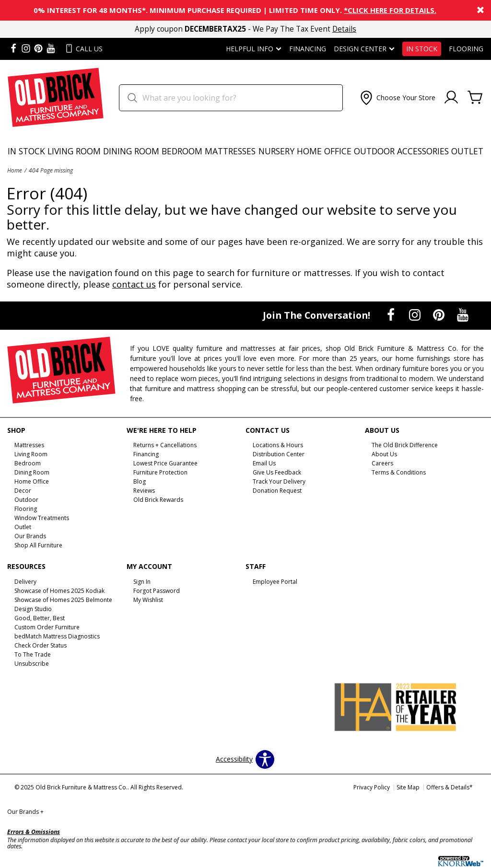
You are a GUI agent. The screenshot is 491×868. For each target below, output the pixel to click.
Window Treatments (42, 518)
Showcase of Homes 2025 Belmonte (63, 600)
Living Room (74, 151)
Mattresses (230, 151)
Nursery (276, 151)
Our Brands (25, 812)
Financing (308, 49)
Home (15, 170)
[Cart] (475, 98)
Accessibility (234, 759)
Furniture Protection (160, 472)
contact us (134, 284)
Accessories (423, 151)
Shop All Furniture (38, 545)
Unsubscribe (32, 664)
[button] (397, 98)
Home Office (324, 151)
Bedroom (182, 151)
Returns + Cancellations (165, 445)
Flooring (466, 49)
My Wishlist (148, 600)
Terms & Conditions (399, 472)
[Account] (451, 98)
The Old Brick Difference (405, 445)
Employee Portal (275, 582)
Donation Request (277, 491)
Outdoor (374, 151)
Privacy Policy (372, 787)
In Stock (422, 49)
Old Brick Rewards (158, 500)
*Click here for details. (390, 10)
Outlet (467, 151)
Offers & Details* (450, 787)
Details (344, 29)
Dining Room (131, 151)
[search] (231, 98)
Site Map (408, 787)
